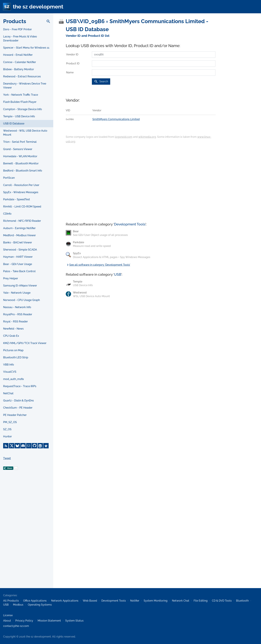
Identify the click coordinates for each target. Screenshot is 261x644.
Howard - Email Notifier (18, 55)
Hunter (7, 436)
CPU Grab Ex (11, 336)
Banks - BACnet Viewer (18, 242)
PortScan (9, 178)
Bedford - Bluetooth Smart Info (23, 171)
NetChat (8, 393)
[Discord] (23, 446)
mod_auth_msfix (13, 379)
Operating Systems (40, 605)
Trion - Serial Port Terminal (20, 142)
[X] (12, 446)
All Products (11, 601)
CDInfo (7, 214)
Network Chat (181, 601)
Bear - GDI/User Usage (18, 264)
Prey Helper (11, 278)
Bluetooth (242, 601)
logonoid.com (124, 137)
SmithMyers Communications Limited (116, 119)
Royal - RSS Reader (15, 322)
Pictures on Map (13, 350)
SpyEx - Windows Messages (21, 192)
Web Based (90, 601)
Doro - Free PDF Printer (17, 29)
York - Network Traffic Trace (21, 95)
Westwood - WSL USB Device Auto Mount (25, 133)
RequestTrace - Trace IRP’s (20, 386)
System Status (74, 621)
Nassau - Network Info (17, 307)
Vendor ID (72, 54)
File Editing (201, 601)
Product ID (73, 63)
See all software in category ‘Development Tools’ (98, 265)
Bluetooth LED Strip (16, 357)
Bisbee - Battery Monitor (19, 69)
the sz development (38, 7)
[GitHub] (34, 446)
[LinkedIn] (40, 446)
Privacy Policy (24, 621)
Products (15, 21)
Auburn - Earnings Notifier (19, 228)
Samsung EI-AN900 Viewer (20, 286)
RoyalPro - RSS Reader (18, 314)
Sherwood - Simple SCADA (20, 250)
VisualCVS (10, 372)
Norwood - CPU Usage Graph (21, 300)
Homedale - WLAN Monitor (20, 156)
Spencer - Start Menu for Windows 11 (26, 48)
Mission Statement (49, 621)
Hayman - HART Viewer (18, 257)
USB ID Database (14, 124)
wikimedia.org (147, 137)
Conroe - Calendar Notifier (20, 62)
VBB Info (9, 365)
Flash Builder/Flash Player (20, 102)
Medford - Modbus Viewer (19, 235)
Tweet (7, 458)
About (7, 621)
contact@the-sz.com (16, 626)
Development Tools (130, 224)
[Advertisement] (27, 534)
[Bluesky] (17, 446)
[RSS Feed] (6, 446)
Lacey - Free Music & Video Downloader (20, 39)
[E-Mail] (29, 446)
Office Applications (35, 601)
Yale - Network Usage (17, 293)
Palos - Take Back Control (19, 271)
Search (101, 82)
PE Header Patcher (15, 415)
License (8, 615)
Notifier (135, 601)
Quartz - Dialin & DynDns (18, 401)
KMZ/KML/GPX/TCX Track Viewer (25, 343)
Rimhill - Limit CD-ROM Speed (22, 207)
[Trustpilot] (46, 446)
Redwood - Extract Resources (22, 76)
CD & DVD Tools (222, 601)
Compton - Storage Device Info (23, 109)
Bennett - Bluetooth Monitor (21, 163)
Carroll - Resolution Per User (21, 185)
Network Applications (65, 601)
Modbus (18, 605)
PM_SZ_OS (10, 422)
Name (70, 72)
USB (118, 274)
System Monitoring (156, 601)
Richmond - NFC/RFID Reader (22, 221)
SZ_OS (7, 429)
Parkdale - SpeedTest (17, 199)
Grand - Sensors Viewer (18, 149)
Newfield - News (13, 329)
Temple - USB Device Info (19, 116)
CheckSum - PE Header (18, 408)
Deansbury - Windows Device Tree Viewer (25, 86)
